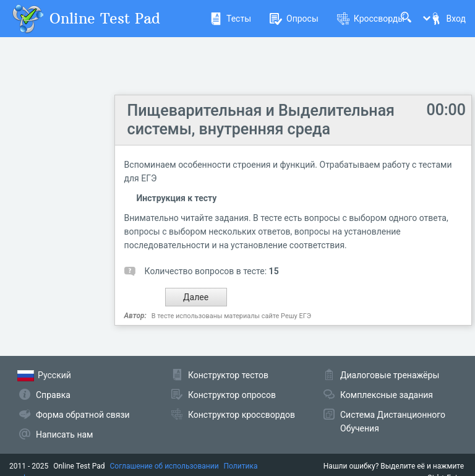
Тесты (230, 19)
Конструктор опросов (232, 395)
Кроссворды (371, 19)
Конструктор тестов (228, 375)
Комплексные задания (387, 395)
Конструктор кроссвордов (242, 415)
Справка (53, 395)
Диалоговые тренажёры (390, 375)
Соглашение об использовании (165, 466)
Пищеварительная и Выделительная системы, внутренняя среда (261, 120)
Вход (448, 19)
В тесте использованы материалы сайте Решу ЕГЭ (231, 316)
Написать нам (64, 435)
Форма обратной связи (83, 415)
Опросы (294, 19)
